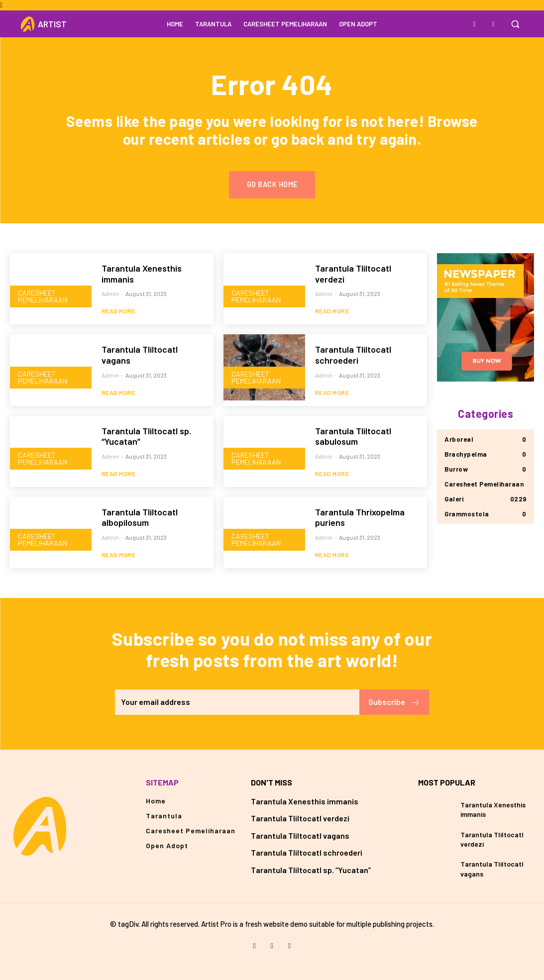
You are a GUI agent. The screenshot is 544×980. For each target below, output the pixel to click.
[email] (237, 702)
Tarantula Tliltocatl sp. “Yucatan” (146, 436)
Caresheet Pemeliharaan (43, 296)
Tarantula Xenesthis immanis (142, 274)
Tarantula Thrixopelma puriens (360, 517)
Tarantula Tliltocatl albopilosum (140, 517)
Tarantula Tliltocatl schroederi (353, 355)
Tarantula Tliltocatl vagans (300, 835)
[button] (515, 24)
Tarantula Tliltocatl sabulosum (353, 436)
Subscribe (394, 702)
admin (110, 294)
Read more (119, 311)
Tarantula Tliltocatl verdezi (353, 274)
